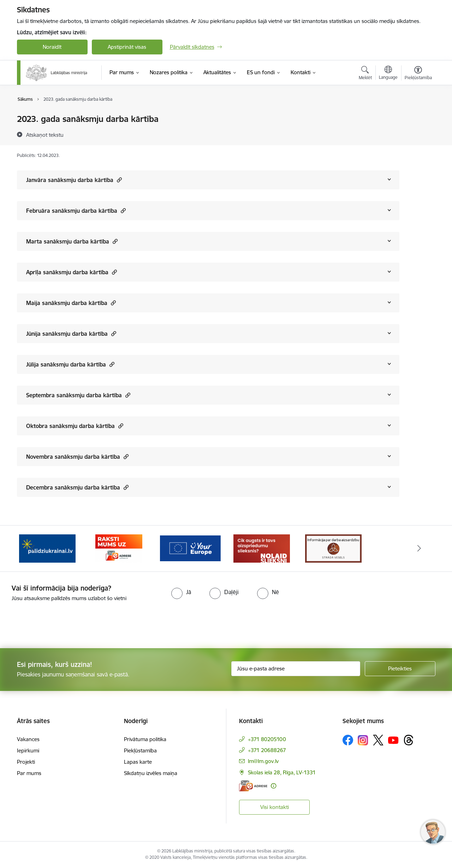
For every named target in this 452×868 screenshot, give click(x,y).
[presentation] (59, 622)
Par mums (29, 773)
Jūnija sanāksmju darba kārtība (71, 333)
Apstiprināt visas (127, 47)
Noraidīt (52, 47)
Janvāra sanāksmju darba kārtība (74, 180)
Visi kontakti (275, 807)
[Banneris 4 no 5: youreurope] (262, 548)
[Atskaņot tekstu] (45, 135)
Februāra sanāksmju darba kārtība (76, 210)
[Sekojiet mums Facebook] (348, 740)
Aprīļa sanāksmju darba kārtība (72, 272)
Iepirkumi (28, 750)
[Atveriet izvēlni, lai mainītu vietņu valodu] (388, 74)
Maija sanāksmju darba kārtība (71, 303)
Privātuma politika (145, 739)
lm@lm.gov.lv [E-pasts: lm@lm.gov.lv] (263, 761)
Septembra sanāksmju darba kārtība (78, 395)
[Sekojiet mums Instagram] (363, 740)
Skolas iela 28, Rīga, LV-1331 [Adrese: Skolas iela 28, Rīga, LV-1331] (282, 772)
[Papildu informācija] (273, 786)
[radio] (181, 592)
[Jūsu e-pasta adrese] (296, 669)
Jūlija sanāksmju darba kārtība (70, 364)
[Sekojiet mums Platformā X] (378, 740)
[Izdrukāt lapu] (418, 116)
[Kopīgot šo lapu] (418, 134)
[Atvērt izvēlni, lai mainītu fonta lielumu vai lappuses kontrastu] (418, 74)
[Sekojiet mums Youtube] (393, 740)
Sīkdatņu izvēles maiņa (151, 773)
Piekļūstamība (140, 750)
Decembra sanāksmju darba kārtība (77, 487)
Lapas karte (138, 762)
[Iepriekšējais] (33, 549)
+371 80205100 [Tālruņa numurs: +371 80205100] (267, 739)
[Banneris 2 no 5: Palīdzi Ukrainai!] (119, 548)
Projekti (26, 762)
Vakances (28, 739)
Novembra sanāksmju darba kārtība (77, 456)
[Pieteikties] (400, 669)
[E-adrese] (253, 786)
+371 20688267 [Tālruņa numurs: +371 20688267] (267, 750)
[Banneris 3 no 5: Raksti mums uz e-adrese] (190, 548)
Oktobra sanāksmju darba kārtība (75, 426)
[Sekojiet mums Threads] (409, 740)
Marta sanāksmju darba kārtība (72, 241)
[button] (118, 180)
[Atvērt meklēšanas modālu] (365, 74)
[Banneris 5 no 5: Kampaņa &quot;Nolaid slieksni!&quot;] (333, 548)
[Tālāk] (419, 549)
